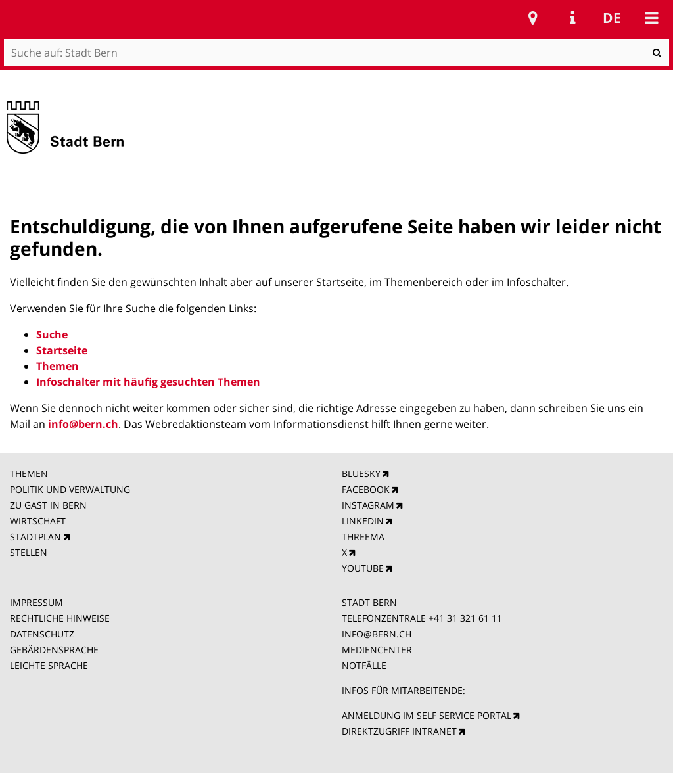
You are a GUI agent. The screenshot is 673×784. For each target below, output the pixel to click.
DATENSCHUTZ (42, 634)
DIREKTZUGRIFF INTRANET (399, 731)
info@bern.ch (83, 424)
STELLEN (29, 552)
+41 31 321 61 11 (465, 618)
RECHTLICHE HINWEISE (60, 618)
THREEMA (363, 537)
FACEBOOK (366, 489)
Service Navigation (572, 18)
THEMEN (29, 473)
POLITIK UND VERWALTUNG (70, 489)
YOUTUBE (363, 568)
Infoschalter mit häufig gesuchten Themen (148, 382)
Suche (52, 334)
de (612, 18)
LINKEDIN (363, 521)
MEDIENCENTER (377, 650)
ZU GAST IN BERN (48, 505)
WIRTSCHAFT (38, 521)
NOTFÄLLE (364, 665)
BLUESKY (361, 473)
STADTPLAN (35, 537)
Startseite (62, 350)
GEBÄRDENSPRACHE (54, 650)
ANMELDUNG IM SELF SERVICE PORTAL (427, 715)
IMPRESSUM (36, 602)
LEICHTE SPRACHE (49, 665)
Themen (58, 366)
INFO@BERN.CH (377, 634)
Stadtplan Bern (533, 18)
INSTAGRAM (368, 505)
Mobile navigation (651, 18)
